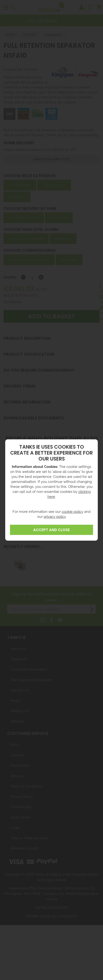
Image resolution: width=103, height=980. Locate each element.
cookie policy (73, 511)
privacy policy (55, 516)
